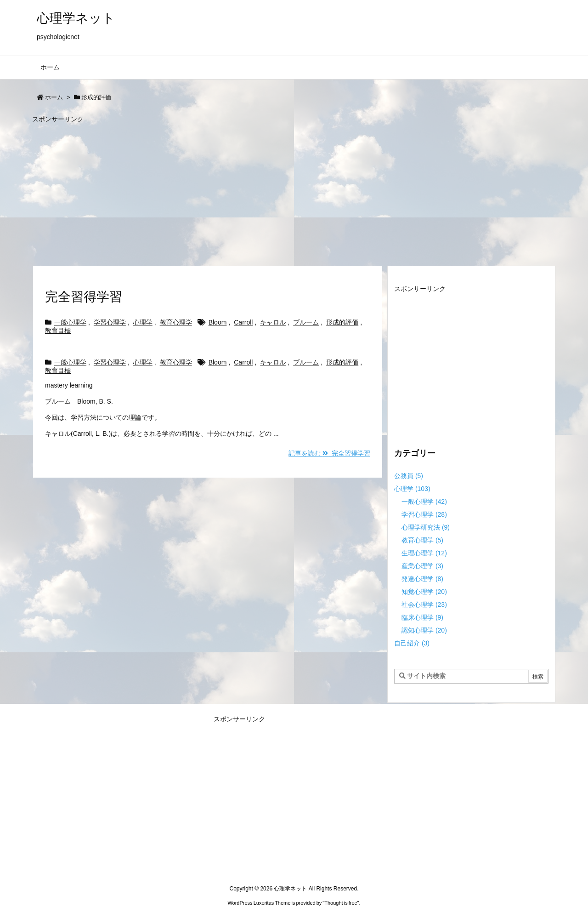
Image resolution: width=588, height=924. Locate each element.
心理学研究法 (426, 527)
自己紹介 (412, 643)
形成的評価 (342, 322)
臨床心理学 (422, 617)
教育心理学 (176, 322)
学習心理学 (110, 322)
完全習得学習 (84, 297)
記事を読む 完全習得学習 (329, 453)
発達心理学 (422, 579)
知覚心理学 (424, 592)
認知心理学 (424, 630)
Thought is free (341, 903)
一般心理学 (70, 322)
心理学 (143, 322)
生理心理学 (424, 553)
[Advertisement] (294, 190)
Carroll (243, 322)
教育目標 (58, 331)
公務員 (409, 476)
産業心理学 (422, 566)
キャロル (273, 322)
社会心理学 (424, 605)
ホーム (54, 97)
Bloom (218, 322)
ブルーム (306, 322)
